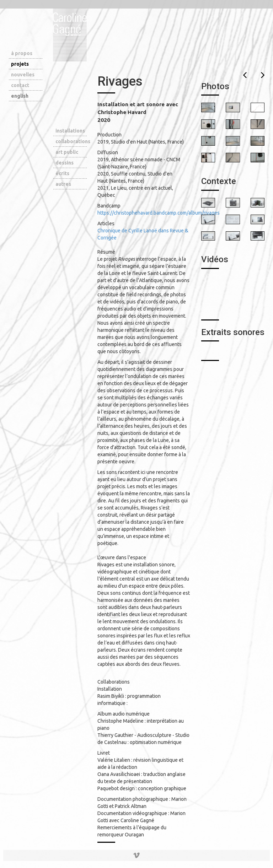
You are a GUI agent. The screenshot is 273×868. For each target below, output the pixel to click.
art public (67, 152)
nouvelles (23, 75)
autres (63, 184)
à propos (22, 53)
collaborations (71, 141)
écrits (62, 173)
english (20, 96)
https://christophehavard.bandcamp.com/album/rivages (159, 213)
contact (20, 85)
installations (70, 131)
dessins (65, 163)
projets (20, 64)
